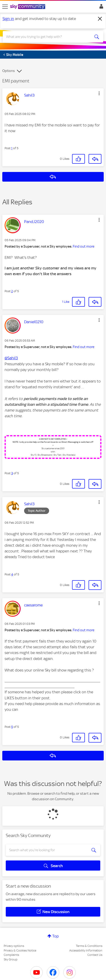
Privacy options (14, 946)
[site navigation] (5, 7)
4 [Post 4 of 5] (12, 574)
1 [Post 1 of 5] (12, 148)
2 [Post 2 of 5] (12, 291)
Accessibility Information (86, 950)
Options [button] (8, 71)
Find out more (84, 246)
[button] (99, 93)
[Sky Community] (28, 7)
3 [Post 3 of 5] (12, 473)
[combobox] (48, 37)
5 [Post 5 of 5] (12, 727)
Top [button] (56, 936)
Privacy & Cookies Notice (20, 950)
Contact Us (95, 955)
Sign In (100, 8)
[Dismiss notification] (100, 19)
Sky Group (11, 959)
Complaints (11, 955)
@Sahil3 (11, 358)
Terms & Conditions (89, 946)
